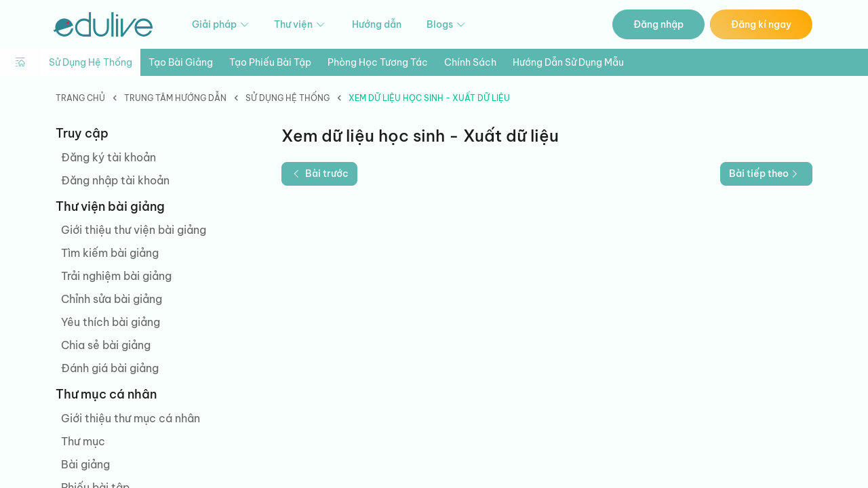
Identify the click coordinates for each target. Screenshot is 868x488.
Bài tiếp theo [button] (765, 174)
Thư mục (83, 441)
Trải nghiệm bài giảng (116, 276)
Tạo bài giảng (181, 62)
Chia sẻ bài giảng (106, 345)
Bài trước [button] (319, 174)
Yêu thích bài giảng (111, 322)
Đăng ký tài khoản (108, 157)
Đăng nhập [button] (658, 24)
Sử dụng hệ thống (91, 62)
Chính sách (470, 62)
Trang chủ (80, 98)
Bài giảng (85, 464)
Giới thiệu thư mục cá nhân (131, 418)
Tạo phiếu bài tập (270, 62)
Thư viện (300, 25)
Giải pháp (221, 25)
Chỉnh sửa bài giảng (112, 299)
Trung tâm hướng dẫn (175, 98)
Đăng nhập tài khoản (115, 180)
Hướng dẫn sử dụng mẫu (568, 62)
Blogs (447, 25)
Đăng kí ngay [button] (761, 24)
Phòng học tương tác (378, 62)
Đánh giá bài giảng (110, 368)
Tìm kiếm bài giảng (110, 253)
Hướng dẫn (377, 24)
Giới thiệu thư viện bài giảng (134, 230)
